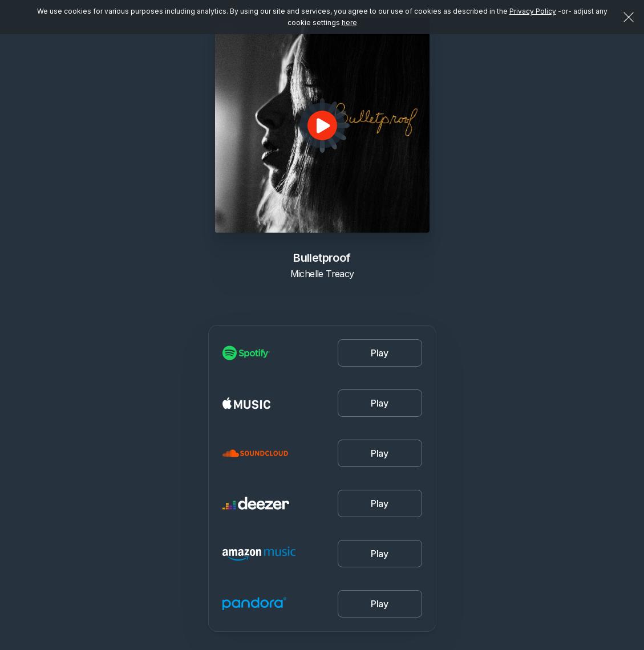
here (349, 23)
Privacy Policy (533, 11)
